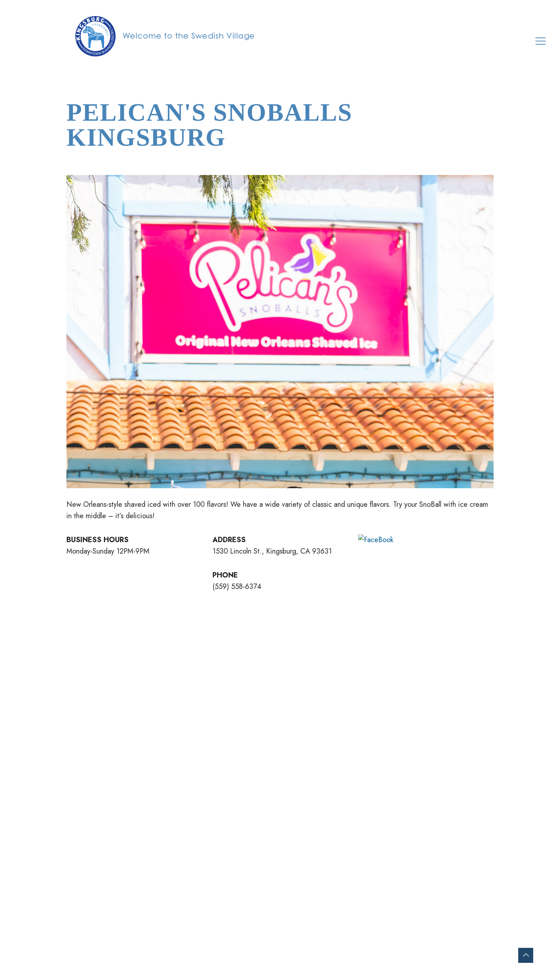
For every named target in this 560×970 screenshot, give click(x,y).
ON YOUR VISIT (235, 869)
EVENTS (225, 892)
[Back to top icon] (526, 955)
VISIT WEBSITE (394, 583)
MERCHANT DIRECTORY (249, 880)
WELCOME (228, 857)
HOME (221, 846)
